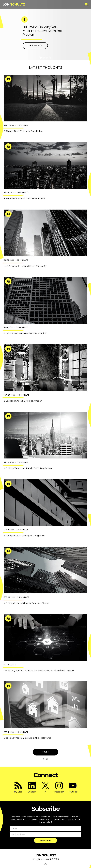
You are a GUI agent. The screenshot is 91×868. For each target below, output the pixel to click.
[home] (14, 4)
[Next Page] (45, 752)
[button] (86, 4)
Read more (35, 46)
